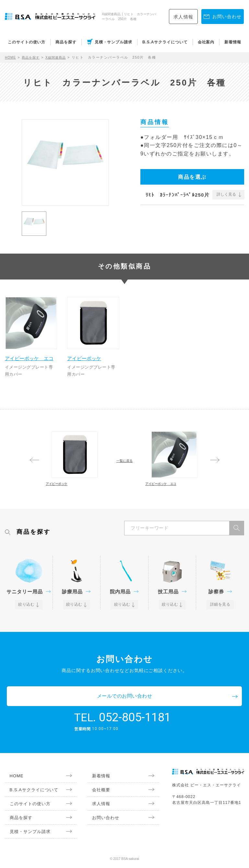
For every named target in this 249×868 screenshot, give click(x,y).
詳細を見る (220, 628)
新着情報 (233, 42)
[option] (65, 162)
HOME (11, 57)
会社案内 (206, 42)
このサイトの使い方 (27, 42)
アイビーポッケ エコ (31, 355)
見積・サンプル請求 (113, 42)
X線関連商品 (61, 57)
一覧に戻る (124, 463)
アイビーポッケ (91, 352)
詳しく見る (226, 194)
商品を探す (66, 42)
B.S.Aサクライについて (165, 42)
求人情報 (184, 17)
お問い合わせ (100, 821)
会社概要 (96, 793)
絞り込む (27, 628)
